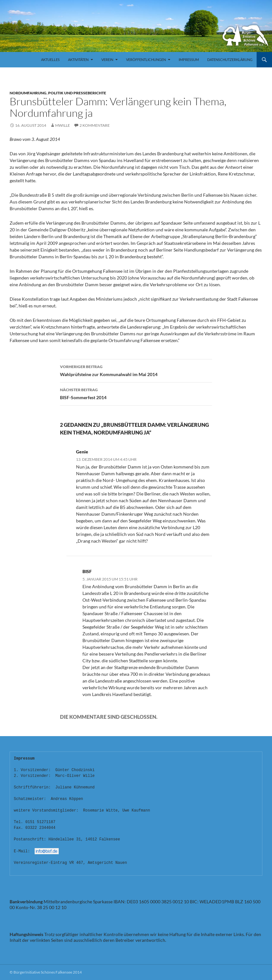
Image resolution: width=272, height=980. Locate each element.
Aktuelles (50, 60)
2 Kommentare (95, 125)
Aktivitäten (78, 60)
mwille (63, 125)
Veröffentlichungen (146, 60)
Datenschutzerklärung (230, 60)
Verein (107, 60)
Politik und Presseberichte (77, 93)
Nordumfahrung (28, 93)
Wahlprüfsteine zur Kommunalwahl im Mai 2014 (136, 370)
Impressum (189, 60)
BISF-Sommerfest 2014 (136, 393)
